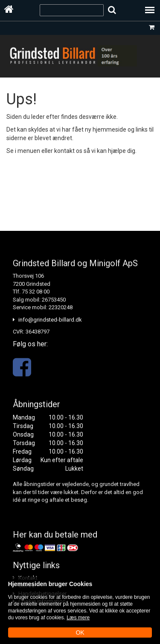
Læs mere (78, 618)
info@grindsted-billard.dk (50, 320)
